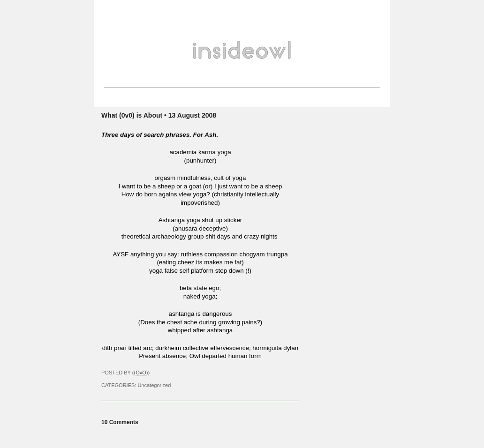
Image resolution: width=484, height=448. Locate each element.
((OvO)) (141, 373)
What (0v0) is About (132, 115)
